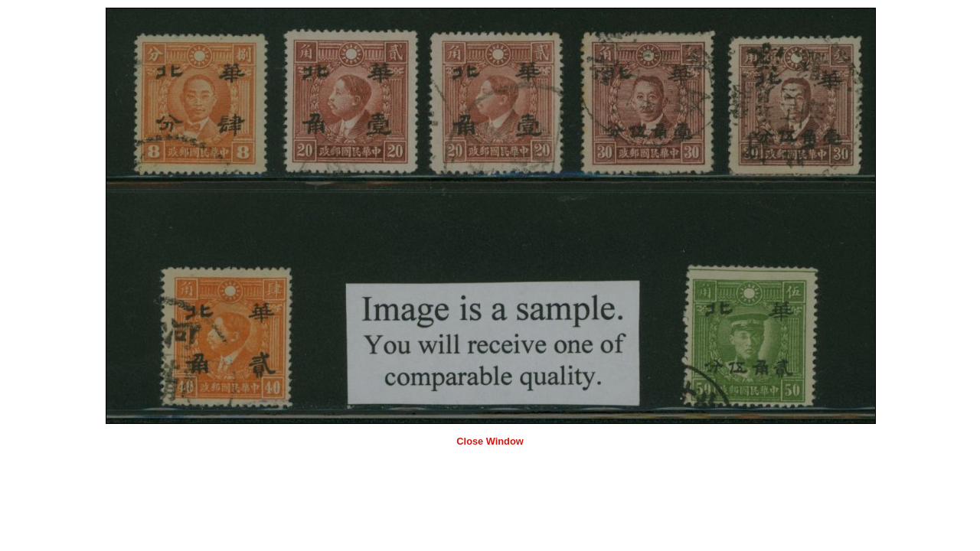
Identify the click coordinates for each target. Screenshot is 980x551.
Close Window (490, 441)
